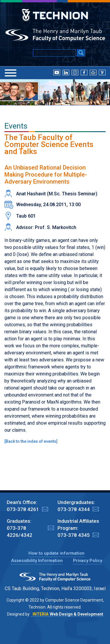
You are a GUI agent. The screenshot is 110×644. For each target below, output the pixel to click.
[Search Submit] (81, 53)
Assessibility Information (37, 561)
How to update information (56, 553)
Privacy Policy (88, 561)
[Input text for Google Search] (54, 53)
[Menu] (11, 73)
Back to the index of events (31, 441)
